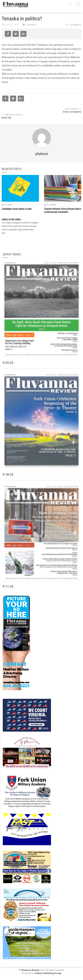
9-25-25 (8, 363)
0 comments (75, 25)
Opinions (31, 25)
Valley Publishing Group (48, 973)
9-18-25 (8, 474)
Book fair (7, 118)
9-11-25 (8, 586)
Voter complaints (72, 112)
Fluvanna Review (30, 970)
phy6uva (42, 154)
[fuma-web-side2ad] (27, 791)
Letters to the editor (11, 219)
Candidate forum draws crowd (17, 209)
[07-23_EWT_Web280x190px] (27, 867)
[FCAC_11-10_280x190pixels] (27, 753)
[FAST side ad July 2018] (27, 829)
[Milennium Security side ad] (27, 905)
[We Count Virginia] (27, 715)
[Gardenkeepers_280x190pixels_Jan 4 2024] (27, 943)
